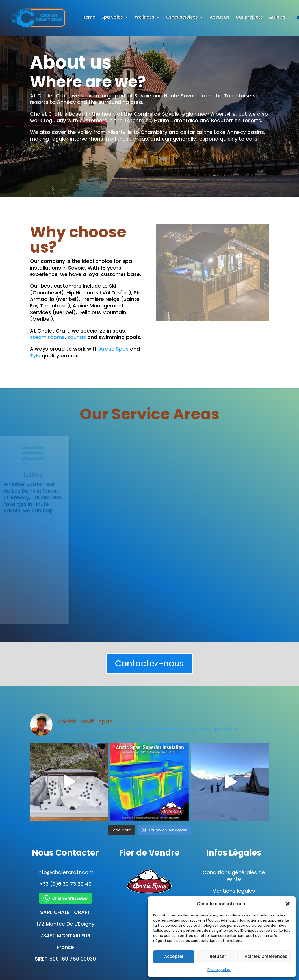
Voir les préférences (266, 956)
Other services (182, 18)
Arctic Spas (114, 349)
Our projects (249, 18)
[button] (288, 904)
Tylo (35, 356)
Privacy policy (219, 970)
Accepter (174, 956)
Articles (277, 18)
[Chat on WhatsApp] (65, 898)
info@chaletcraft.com (65, 872)
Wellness (145, 18)
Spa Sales (112, 18)
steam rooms (47, 337)
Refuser (218, 956)
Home (89, 18)
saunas (77, 337)
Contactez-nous (149, 664)
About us (220, 18)
